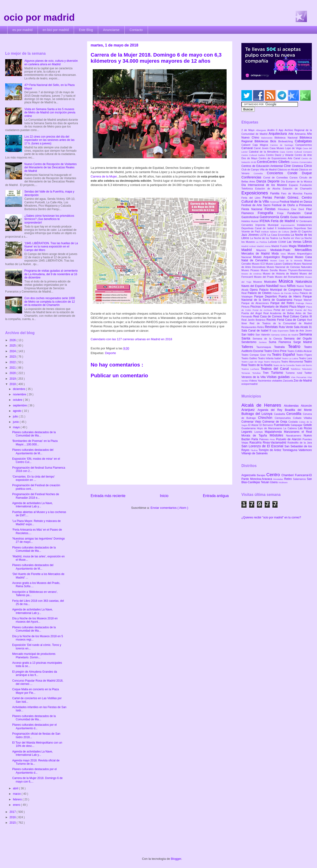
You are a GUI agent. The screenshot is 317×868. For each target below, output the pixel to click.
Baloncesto (268, 138)
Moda (276, 254)
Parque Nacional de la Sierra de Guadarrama (277, 298)
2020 (13, 373)
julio (16, 417)
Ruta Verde (286, 327)
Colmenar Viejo (252, 422)
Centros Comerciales (301, 162)
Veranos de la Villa (254, 377)
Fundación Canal (300, 213)
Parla (255, 439)
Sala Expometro (281, 331)
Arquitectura (278, 134)
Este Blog (86, 30)
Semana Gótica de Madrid (285, 335)
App (282, 130)
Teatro (296, 346)
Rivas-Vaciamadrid (275, 443)
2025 (13, 346)
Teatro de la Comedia (284, 365)
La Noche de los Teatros (265, 238)
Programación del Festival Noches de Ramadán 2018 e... (36, 496)
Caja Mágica (261, 145)
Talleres (249, 347)
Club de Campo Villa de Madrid (259, 170)
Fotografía (267, 213)
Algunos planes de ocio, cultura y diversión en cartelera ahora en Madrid (51, 62)
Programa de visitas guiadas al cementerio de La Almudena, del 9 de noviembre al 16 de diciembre (51, 274)
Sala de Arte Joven (301, 331)
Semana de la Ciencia (268, 339)
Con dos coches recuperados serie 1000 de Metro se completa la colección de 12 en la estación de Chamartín (50, 302)
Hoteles (246, 221)
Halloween (305, 217)
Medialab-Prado (283, 250)
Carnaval (248, 148)
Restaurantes (249, 327)
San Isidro (248, 335)
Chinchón (266, 418)
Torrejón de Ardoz (271, 450)
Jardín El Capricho (301, 231)
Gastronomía (270, 217)
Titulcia (255, 450)
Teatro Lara (305, 358)
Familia (276, 193)
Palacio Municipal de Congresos (281, 290)
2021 (13, 368)
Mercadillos (303, 250)
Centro (274, 475)
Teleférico (296, 369)
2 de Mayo (249, 130)
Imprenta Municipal (268, 225)
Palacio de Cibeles (260, 293)
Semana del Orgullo (298, 339)
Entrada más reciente (108, 496)
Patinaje (301, 303)
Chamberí (288, 475)
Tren (267, 373)
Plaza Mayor (298, 307)
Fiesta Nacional (253, 209)
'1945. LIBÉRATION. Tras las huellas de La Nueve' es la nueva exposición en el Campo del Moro (51, 247)
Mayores (263, 250)
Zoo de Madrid (303, 381)
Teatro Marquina (272, 362)
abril (16, 788)
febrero (18, 799)
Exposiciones (256, 193)
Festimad (275, 202)
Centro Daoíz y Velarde (280, 155)
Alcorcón (306, 406)
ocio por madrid (39, 17)
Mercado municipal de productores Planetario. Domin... (34, 656)
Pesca (309, 303)
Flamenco (249, 213)
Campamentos (304, 145)
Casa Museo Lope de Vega (286, 148)
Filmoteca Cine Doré (292, 209)
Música (287, 281)
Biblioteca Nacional (287, 138)
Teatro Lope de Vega (253, 362)
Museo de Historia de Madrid (281, 274)
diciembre (19, 389)
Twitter (308, 373)
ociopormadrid (249, 384)
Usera (274, 482)
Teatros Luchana (251, 369)
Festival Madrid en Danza (296, 202)
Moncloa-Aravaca (262, 479)
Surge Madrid (303, 342)
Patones (265, 439)
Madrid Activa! (249, 246)
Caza (283, 152)
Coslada (294, 422)
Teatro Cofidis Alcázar (300, 351)
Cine (288, 166)
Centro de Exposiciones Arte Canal (280, 158)
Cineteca (298, 166)
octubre (18, 400)
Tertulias (257, 373)
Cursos (294, 177)
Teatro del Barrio (303, 365)
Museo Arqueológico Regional (274, 257)
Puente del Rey (303, 310)
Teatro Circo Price (276, 351)
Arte (292, 134)
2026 (13, 340)
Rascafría (256, 443)
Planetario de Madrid (276, 307)
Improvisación (289, 225)
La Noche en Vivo (290, 238)
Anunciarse (111, 30)
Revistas (272, 327)
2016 (13, 817)
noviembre (20, 394)
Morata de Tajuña (255, 436)
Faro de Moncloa (293, 193)
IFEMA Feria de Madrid (278, 221)
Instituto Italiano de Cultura (276, 232)
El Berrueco (267, 425)
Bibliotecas (262, 141)
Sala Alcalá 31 (303, 327)
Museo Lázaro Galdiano (280, 264)
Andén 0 (273, 130)
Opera (255, 290)
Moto (284, 254)
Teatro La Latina (290, 358)
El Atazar (254, 425)
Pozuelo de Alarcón (289, 439)
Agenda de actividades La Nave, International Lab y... (33, 505)
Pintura (246, 307)
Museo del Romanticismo (290, 277)
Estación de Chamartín (297, 189)
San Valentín (263, 335)
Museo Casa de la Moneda (287, 260)
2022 (13, 362)
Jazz (245, 235)
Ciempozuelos (284, 418)
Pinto (273, 439)
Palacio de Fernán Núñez (286, 293)
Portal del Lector (284, 310)
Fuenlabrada (282, 425)
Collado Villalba (303, 418)
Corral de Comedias (276, 177)
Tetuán (265, 482)
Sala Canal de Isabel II (257, 331)
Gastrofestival (250, 217)
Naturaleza (304, 282)
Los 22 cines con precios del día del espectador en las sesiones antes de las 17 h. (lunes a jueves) (49, 140)
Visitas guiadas (279, 377)
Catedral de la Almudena (264, 152)
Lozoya (259, 432)
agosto (17, 411)
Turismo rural (295, 373)
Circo (308, 166)
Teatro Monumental (292, 362)
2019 (13, 379)
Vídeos (253, 381)
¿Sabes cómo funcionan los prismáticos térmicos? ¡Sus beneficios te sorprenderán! (49, 219)
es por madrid (23, 30)
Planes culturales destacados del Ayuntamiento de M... (33, 451)
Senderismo (250, 342)
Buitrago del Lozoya (258, 414)
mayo (17, 427)
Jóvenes (254, 235)
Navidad (273, 286)
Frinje (282, 213)
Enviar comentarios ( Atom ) (169, 508)
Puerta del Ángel (252, 313)
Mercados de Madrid (257, 254)
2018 (13, 384)
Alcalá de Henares (263, 405)
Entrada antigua (216, 496)
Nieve (283, 286)
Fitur (309, 209)
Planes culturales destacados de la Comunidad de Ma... (34, 434)
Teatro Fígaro (304, 355)
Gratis (285, 217)
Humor (255, 221)
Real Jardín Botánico (254, 320)
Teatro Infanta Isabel (270, 358)
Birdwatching (286, 141)
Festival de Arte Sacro (257, 205)
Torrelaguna (290, 450)
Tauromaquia (265, 347)
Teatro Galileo (250, 358)
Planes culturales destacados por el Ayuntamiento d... (34, 726)
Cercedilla (294, 414)
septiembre (20, 405)
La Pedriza (262, 242)
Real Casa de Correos (268, 316)
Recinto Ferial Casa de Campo (287, 320)
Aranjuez (249, 410)
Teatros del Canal (276, 369)
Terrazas (247, 373)
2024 (13, 351)
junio (16, 422)
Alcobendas (292, 406)
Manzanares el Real (298, 432)
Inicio (164, 496)
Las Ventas (295, 242)
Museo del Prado (265, 277)
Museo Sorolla (270, 270)
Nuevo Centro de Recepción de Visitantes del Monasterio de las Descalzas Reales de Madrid (51, 168)
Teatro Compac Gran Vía (257, 355)
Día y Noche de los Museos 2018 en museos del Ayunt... (35, 620)
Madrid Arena (264, 246)
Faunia (308, 193)
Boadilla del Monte (298, 410)
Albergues (262, 130)
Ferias (268, 197)
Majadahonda (274, 432)
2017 (13, 812)
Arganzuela (249, 475)
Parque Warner (303, 300)
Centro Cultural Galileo (254, 155)
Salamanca (300, 479)
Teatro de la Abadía (261, 365)
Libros (307, 242)
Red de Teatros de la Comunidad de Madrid (281, 323)
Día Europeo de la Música (296, 181)
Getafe (308, 425)
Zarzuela (288, 381)
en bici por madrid (56, 30)
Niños (292, 286)
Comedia (260, 173)
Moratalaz (279, 479)
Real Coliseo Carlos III (297, 316)
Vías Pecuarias (299, 377)
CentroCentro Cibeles (274, 162)
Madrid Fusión (280, 246)
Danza (262, 181)
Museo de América (252, 274)
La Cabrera (291, 428)
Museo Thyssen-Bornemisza (295, 270)
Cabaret (247, 145)
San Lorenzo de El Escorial (263, 446)
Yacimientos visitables (270, 381)
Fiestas (271, 209)
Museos (259, 282)
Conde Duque (300, 173)
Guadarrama (249, 428)
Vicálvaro (283, 482)
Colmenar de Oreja (275, 422)
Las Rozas (305, 428)
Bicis (274, 141)
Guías (294, 217)
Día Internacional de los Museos (265, 185)
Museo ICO (259, 264)
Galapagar (297, 425)
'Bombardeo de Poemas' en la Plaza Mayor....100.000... (35, 443)
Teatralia (281, 347)
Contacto (136, 30)
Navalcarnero (295, 436)
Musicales (271, 282)
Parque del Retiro (283, 303)
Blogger (176, 859)
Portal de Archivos (263, 310)
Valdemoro (305, 450)
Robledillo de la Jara (300, 443)
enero (17, 805)
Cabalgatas (303, 141)
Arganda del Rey (271, 410)
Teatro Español (284, 355)
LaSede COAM (278, 242)
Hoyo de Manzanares (270, 428)
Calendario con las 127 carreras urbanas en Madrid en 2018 (131, 339)
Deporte (110, 353)
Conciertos (277, 173)
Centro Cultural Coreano (299, 152)
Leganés (248, 432)
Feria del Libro (252, 198)
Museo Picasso (251, 270)
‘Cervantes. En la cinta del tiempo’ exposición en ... (33, 478)
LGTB (263, 235)
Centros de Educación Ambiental (263, 166)
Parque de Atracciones (256, 303)
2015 (13, 823)
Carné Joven (262, 148)
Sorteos (264, 342)
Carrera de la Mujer (104, 176)
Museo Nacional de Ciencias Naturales (289, 267)
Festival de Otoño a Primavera (292, 205)
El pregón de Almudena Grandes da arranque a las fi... (35, 673)
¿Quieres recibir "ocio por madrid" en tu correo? (271, 517)
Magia (293, 246)
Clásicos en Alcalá (288, 170)
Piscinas (256, 307)
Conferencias (252, 177)
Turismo (278, 373)
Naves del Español (254, 286)
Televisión (307, 369)
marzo (17, 794)
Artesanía (301, 134)
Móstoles (278, 435)
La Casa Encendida (279, 235)
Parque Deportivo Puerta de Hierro (279, 297)
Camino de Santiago (283, 145)
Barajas (261, 475)
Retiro (261, 327)
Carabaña (280, 414)
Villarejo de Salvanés (255, 453)
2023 (13, 357)
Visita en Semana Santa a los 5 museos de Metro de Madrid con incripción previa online (50, 113)
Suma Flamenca (281, 342)
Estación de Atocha (269, 189)
